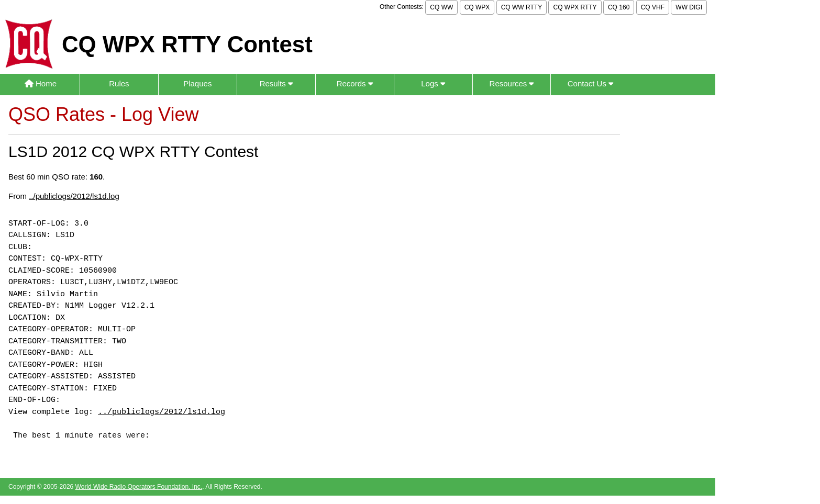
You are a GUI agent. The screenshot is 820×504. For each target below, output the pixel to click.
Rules (119, 83)
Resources (512, 83)
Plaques (197, 83)
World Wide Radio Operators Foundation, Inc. (139, 487)
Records (355, 83)
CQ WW (441, 7)
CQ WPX (477, 7)
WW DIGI (689, 7)
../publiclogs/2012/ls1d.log (74, 196)
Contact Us (590, 83)
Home (41, 83)
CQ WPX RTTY (575, 7)
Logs (433, 83)
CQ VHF (653, 7)
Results (276, 83)
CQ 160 (619, 7)
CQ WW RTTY (522, 7)
